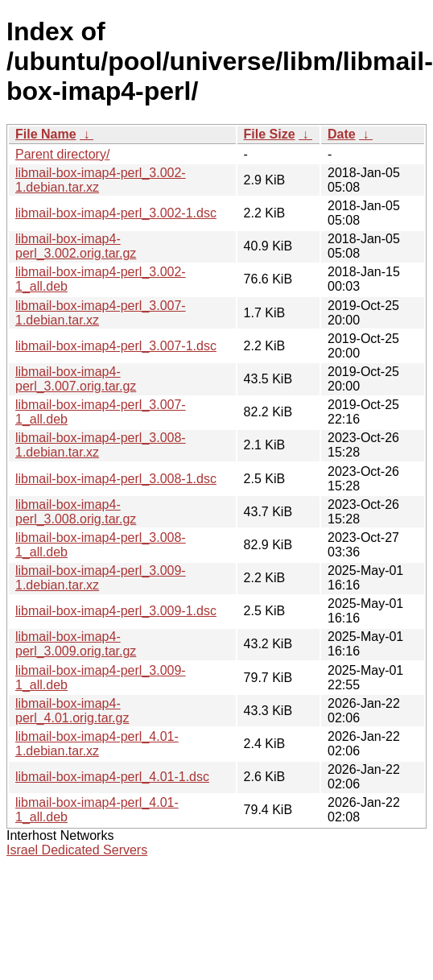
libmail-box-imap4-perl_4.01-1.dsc (112, 777)
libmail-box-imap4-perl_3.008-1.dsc (116, 479)
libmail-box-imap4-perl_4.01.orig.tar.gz (72, 711)
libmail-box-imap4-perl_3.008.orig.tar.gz (76, 512)
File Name (46, 134)
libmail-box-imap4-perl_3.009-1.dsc (116, 611)
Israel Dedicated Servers (77, 850)
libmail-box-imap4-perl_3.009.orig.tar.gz (76, 644)
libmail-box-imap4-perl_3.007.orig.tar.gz (76, 379)
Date (342, 134)
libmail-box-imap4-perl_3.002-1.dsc (116, 213)
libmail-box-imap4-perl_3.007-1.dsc (116, 346)
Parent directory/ (62, 154)
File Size (270, 134)
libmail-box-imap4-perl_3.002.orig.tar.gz (76, 246)
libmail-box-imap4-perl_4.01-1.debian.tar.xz (97, 744)
